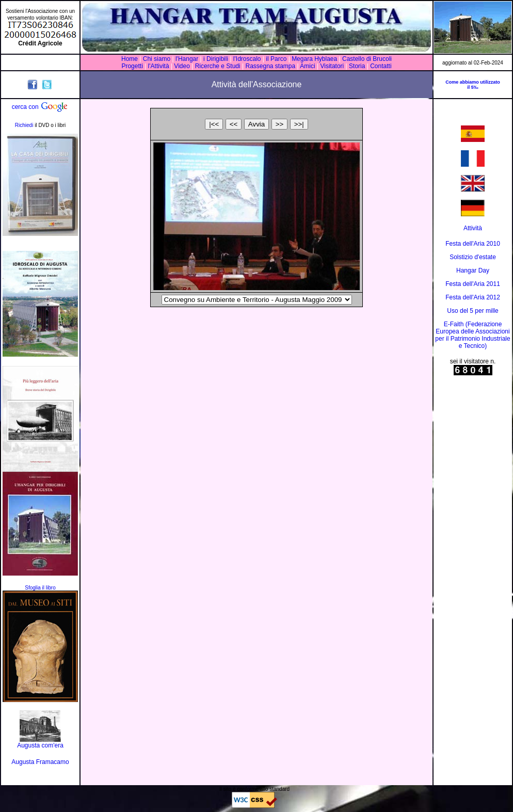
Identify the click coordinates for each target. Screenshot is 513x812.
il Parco (276, 59)
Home (130, 59)
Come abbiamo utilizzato (473, 82)
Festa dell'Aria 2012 (473, 297)
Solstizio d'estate (473, 257)
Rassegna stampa (270, 66)
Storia (357, 66)
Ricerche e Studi (219, 66)
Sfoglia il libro (40, 588)
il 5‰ (473, 87)
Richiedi (24, 125)
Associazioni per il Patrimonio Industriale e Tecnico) (472, 339)
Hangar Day (473, 270)
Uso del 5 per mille (472, 311)
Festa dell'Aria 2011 (473, 284)
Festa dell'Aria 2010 (473, 244)
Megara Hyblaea (314, 59)
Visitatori (332, 66)
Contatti (381, 66)
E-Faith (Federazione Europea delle (469, 328)
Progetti (132, 66)
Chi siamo (157, 59)
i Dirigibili (216, 59)
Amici (307, 66)
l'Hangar (187, 59)
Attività (473, 228)
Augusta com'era (40, 745)
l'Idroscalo (247, 59)
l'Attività (158, 66)
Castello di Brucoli (366, 59)
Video (182, 66)
